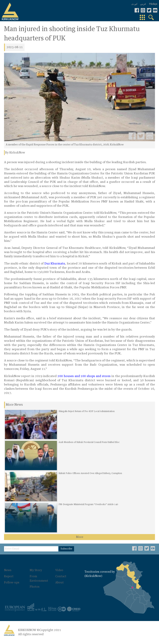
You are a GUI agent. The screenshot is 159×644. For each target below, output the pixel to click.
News (8, 573)
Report (9, 578)
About (59, 584)
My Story (35, 573)
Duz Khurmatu (55, 264)
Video (58, 573)
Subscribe (67, 551)
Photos (34, 589)
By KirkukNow (15, 153)
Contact (60, 578)
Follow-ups (12, 584)
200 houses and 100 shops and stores (84, 376)
